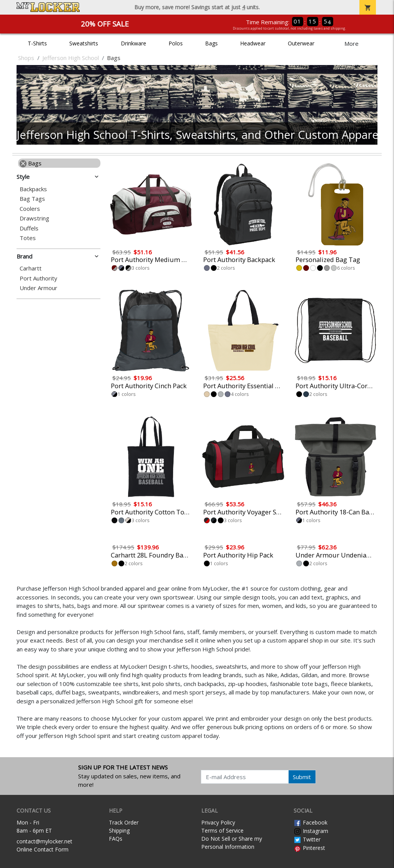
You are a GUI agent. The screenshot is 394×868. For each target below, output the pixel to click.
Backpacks (33, 189)
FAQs (116, 839)
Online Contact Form (43, 849)
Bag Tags (32, 199)
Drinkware (134, 43)
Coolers (30, 209)
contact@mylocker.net (44, 841)
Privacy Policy (218, 822)
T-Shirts (37, 43)
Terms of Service (222, 830)
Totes (28, 238)
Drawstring (34, 218)
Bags (211, 43)
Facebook (311, 822)
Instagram (311, 831)
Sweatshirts (84, 43)
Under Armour (38, 288)
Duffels (29, 228)
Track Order (124, 822)
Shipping (119, 830)
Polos (176, 43)
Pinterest (309, 848)
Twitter (307, 839)
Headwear (253, 43)
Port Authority (38, 278)
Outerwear (301, 43)
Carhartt (31, 268)
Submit (302, 777)
